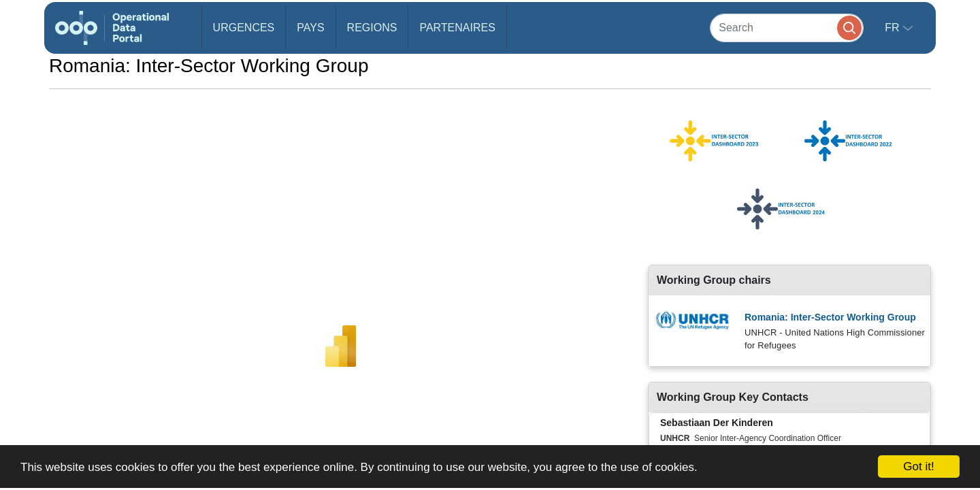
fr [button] (894, 28)
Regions (372, 28)
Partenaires (457, 28)
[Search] (787, 28)
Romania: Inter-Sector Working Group (830, 317)
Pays (310, 28)
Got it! (918, 467)
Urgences (244, 28)
